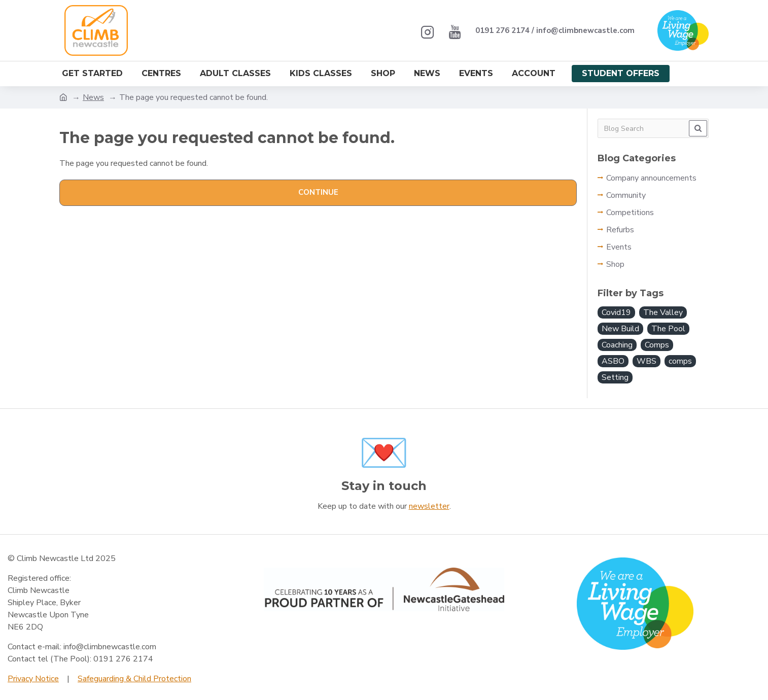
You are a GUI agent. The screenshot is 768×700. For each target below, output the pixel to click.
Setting (615, 377)
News (93, 97)
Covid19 (616, 312)
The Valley (663, 312)
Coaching (617, 345)
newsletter (429, 506)
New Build (620, 329)
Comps (657, 345)
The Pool (668, 329)
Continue (318, 192)
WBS (647, 361)
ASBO (613, 361)
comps (680, 361)
